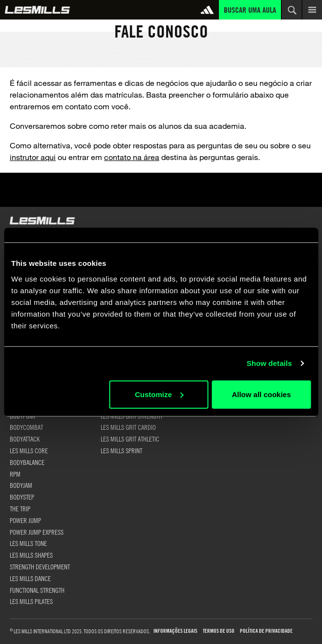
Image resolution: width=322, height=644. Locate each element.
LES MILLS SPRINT (121, 450)
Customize (159, 394)
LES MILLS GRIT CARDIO (128, 427)
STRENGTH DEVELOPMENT (40, 566)
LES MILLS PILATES (31, 601)
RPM (15, 474)
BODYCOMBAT (26, 427)
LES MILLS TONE (28, 543)
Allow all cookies (261, 394)
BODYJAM (21, 485)
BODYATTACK (25, 439)
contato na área (132, 157)
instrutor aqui (33, 157)
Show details (269, 363)
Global (37, 10)
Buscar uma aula (250, 10)
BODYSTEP (22, 497)
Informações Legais (175, 631)
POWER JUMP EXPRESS (37, 532)
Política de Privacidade (266, 631)
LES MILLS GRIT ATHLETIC (130, 439)
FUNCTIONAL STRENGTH (37, 590)
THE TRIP (20, 508)
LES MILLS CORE (29, 450)
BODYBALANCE (27, 462)
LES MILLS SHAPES (31, 555)
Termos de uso (219, 631)
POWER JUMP (25, 520)
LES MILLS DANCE (30, 578)
